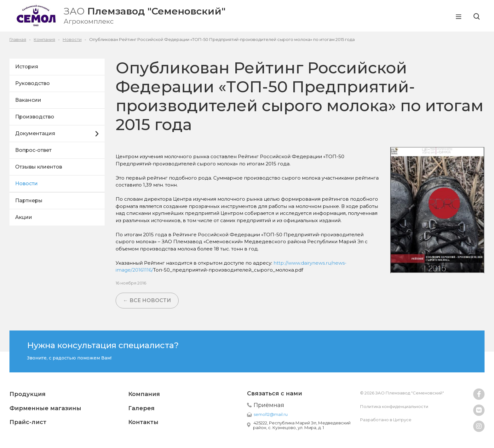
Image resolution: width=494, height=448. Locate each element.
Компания (144, 394)
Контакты (143, 422)
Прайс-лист (28, 422)
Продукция (28, 394)
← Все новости (147, 300)
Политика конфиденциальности (394, 406)
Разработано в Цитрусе (386, 420)
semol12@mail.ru (271, 414)
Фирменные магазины (45, 408)
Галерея (141, 408)
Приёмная (269, 405)
